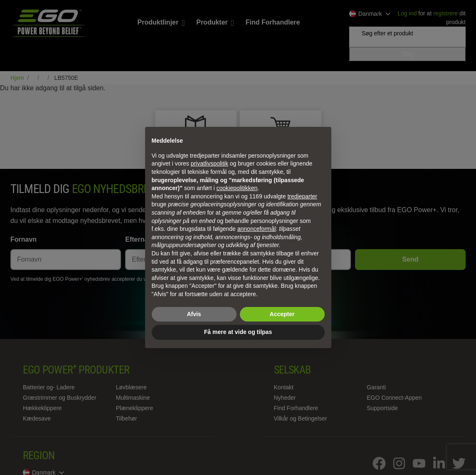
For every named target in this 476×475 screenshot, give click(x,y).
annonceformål (257, 229)
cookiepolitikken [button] (237, 188)
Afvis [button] (194, 314)
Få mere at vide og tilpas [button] (238, 332)
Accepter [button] (282, 314)
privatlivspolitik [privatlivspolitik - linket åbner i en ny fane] (210, 163)
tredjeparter (302, 196)
